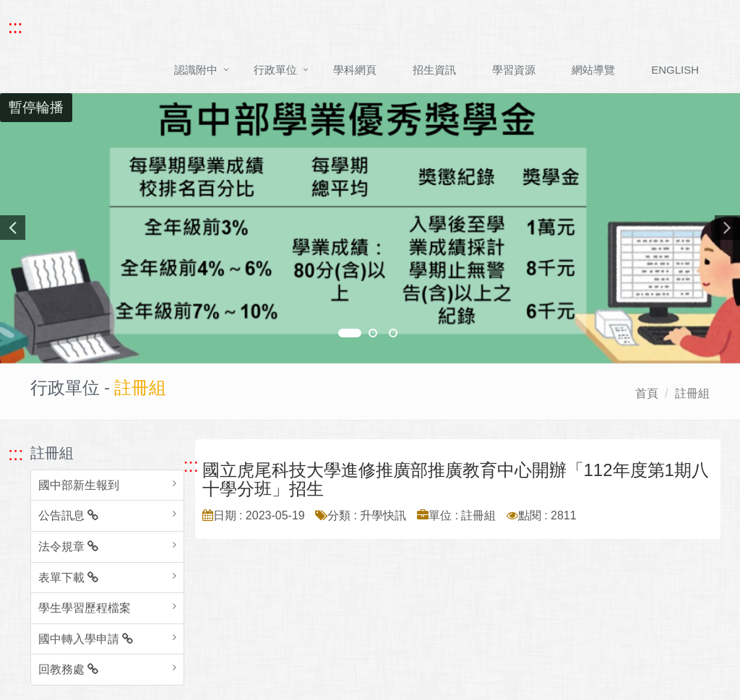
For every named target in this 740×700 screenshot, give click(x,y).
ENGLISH (675, 70)
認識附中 (196, 70)
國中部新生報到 (79, 485)
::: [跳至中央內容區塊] (191, 465)
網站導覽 (593, 70)
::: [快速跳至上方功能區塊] (15, 27)
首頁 (647, 393)
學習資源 (514, 70)
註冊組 (692, 393)
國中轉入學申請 (86, 639)
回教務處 (68, 669)
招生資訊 (434, 70)
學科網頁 (355, 70)
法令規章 (68, 546)
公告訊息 (68, 515)
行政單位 (275, 70)
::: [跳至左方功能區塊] (16, 454)
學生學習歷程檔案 (85, 608)
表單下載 (68, 578)
